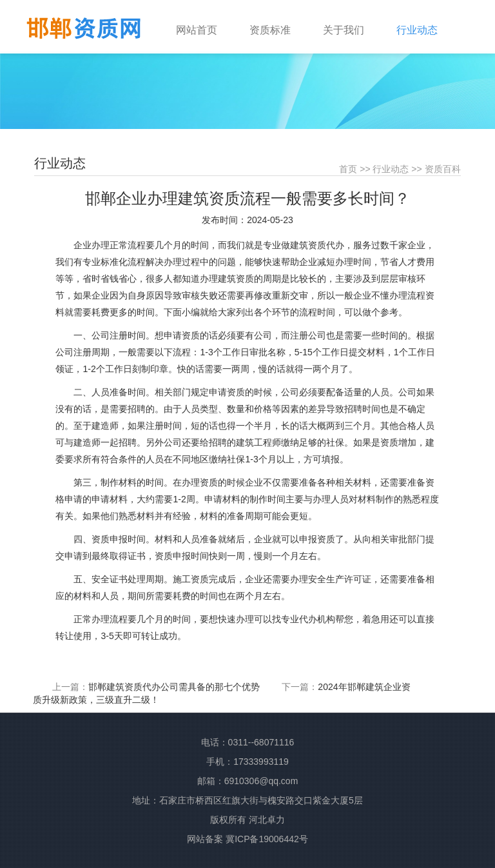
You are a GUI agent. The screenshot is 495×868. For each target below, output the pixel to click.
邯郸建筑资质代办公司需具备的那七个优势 (174, 687)
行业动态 (391, 169)
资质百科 (443, 169)
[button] (280, 24)
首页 (348, 169)
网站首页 (197, 30)
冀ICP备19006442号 (267, 839)
